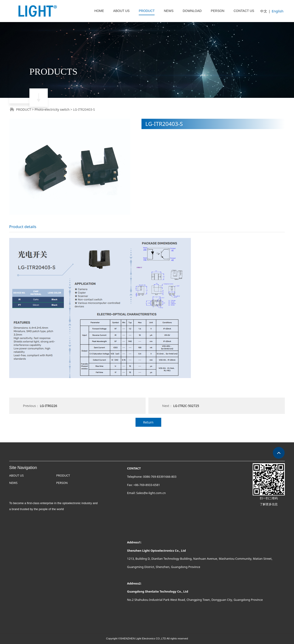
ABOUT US (121, 11)
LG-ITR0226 (49, 406)
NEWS (169, 11)
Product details (23, 227)
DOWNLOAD (192, 11)
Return (148, 422)
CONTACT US (244, 11)
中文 (264, 11)
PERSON (218, 11)
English (278, 11)
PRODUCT (147, 11)
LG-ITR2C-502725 (186, 406)
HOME (99, 11)
